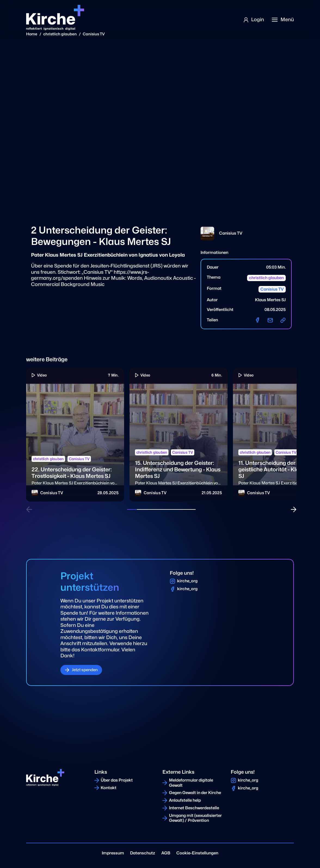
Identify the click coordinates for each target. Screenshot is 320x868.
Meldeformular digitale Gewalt (191, 783)
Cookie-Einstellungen (197, 853)
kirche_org (187, 581)
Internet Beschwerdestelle (194, 808)
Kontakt (109, 788)
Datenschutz (143, 853)
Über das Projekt (117, 780)
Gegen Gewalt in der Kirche (195, 793)
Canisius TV (94, 34)
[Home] (55, 18)
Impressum (113, 853)
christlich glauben (60, 34)
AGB (166, 853)
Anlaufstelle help (185, 800)
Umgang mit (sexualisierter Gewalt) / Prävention (195, 818)
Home (32, 34)
